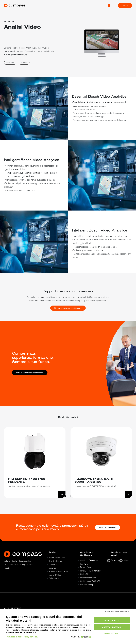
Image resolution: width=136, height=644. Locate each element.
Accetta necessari (112, 627)
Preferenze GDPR (112, 634)
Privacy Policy (86, 567)
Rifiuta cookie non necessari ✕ (117, 612)
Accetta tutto (112, 620)
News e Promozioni (57, 558)
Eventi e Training (56, 561)
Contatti (125, 6)
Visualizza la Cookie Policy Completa (22, 637)
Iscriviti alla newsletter (107, 527)
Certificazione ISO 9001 (90, 581)
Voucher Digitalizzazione (90, 578)
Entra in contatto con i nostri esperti (68, 314)
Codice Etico (85, 574)
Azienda (53, 568)
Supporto (53, 564)
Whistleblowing (56, 578)
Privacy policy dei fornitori (91, 571)
